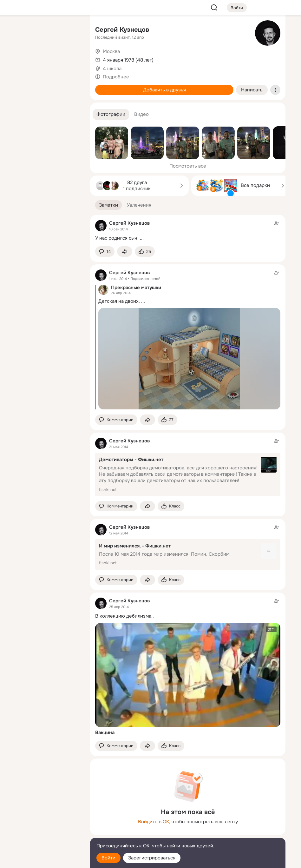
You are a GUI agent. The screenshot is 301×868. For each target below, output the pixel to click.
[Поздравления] (43, 86)
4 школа (112, 69)
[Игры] (71, 86)
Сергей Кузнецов (122, 30)
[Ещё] (43, 819)
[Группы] (71, 30)
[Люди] (43, 58)
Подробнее (116, 77)
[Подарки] (15, 86)
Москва (111, 51)
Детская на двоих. (119, 301)
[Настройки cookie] (43, 860)
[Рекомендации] (43, 114)
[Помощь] (15, 114)
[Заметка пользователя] (188, 231)
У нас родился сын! (117, 238)
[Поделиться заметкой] (125, 252)
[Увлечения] (43, 30)
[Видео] (71, 58)
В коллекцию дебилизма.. (124, 616)
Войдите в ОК (154, 822)
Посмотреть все (188, 166)
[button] (111, 114)
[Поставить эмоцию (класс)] (145, 252)
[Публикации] (15, 58)
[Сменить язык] (43, 833)
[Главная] (15, 30)
